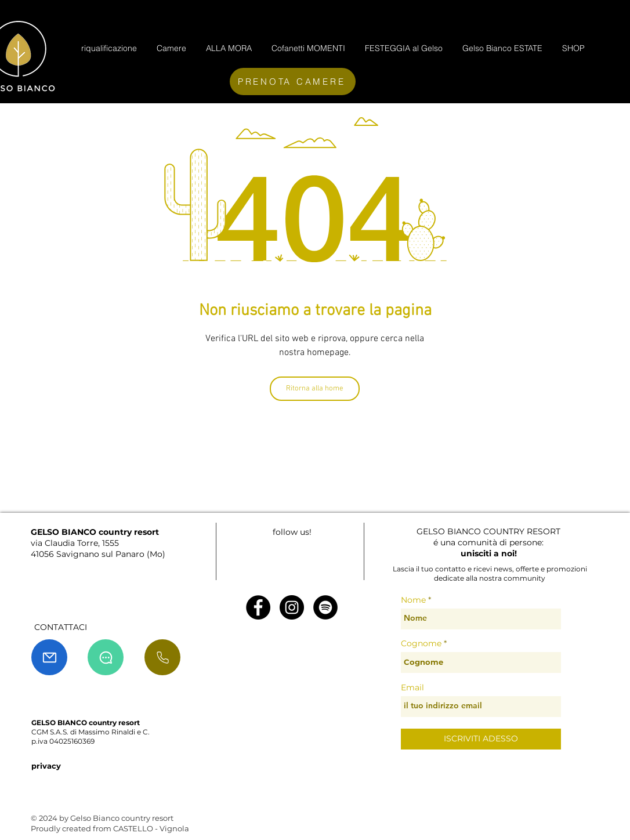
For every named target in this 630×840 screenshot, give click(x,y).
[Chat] (106, 657)
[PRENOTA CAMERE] (293, 82)
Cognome (421, 643)
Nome (413, 600)
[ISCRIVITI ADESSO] (481, 739)
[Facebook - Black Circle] (258, 607)
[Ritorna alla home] (315, 389)
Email (412, 687)
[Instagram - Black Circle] (292, 607)
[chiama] (162, 657)
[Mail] (49, 657)
